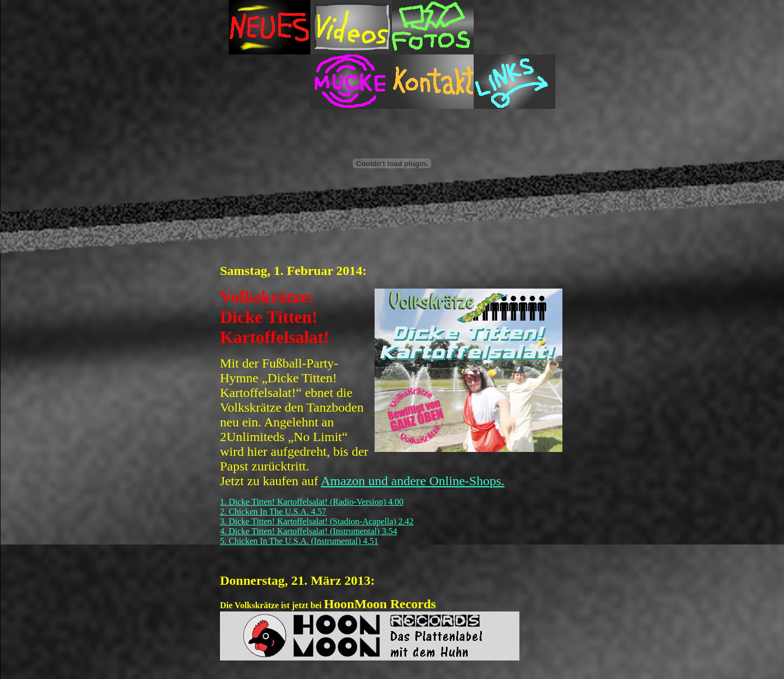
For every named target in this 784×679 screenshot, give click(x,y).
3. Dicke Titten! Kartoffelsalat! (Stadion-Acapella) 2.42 (317, 521)
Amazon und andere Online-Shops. (412, 481)
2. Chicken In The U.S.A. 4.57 (273, 512)
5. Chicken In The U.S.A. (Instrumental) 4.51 (299, 541)
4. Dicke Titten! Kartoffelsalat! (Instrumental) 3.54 (308, 531)
